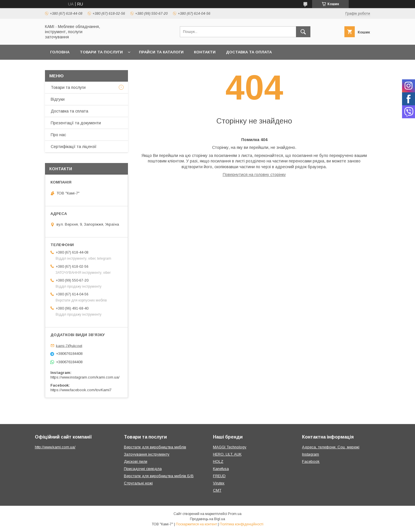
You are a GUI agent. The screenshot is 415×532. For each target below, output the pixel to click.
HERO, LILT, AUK (227, 454)
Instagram (311, 454)
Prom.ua (235, 514)
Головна (60, 52)
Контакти (205, 52)
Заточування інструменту (147, 454)
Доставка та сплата (69, 111)
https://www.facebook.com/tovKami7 (81, 390)
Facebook (311, 461)
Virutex (219, 483)
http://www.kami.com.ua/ (55, 447)
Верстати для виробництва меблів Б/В (159, 476)
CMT (217, 490)
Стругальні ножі (138, 483)
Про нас (58, 135)
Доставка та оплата (249, 52)
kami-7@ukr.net (69, 345)
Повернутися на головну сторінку (254, 175)
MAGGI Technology (230, 447)
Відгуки (58, 99)
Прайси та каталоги (161, 52)
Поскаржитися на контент (196, 524)
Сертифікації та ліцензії (74, 147)
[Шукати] (303, 32)
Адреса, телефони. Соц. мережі (331, 447)
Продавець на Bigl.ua (207, 519)
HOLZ (218, 461)
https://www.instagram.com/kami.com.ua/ (85, 377)
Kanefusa (221, 469)
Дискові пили (136, 461)
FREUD (219, 476)
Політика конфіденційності (242, 524)
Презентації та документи (76, 123)
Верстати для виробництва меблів (155, 447)
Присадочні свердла (143, 469)
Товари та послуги (101, 52)
